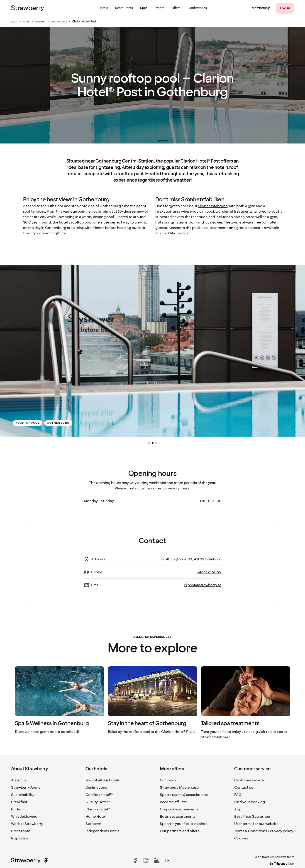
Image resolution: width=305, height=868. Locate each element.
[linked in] (157, 861)
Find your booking (250, 802)
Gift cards (168, 780)
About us (19, 780)
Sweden (40, 22)
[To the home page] (28, 8)
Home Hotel (96, 817)
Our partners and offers (180, 831)
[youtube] (168, 861)
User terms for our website (256, 824)
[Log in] (285, 8)
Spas (26, 22)
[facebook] (135, 861)
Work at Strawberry (27, 824)
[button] (149, 443)
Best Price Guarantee (252, 817)
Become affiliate (173, 802)
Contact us (244, 788)
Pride (16, 809)
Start (14, 22)
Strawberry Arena (26, 788)
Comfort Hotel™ (99, 795)
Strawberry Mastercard (179, 788)
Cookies (241, 838)
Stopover (93, 824)
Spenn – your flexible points (184, 824)
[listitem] (60, 703)
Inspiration (20, 838)
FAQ (238, 795)
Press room (21, 831)
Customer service (249, 780)
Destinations (96, 788)
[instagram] (146, 861)
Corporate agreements (179, 809)
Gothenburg (59, 22)
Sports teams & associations (184, 795)
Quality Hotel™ (98, 802)
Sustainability (23, 795)
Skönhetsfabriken (213, 206)
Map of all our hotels (103, 780)
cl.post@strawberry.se (203, 585)
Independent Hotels (102, 831)
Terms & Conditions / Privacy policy (264, 831)
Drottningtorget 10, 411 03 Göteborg (191, 559)
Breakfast (19, 802)
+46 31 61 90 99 (209, 572)
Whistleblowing (24, 817)
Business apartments (178, 817)
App (238, 809)
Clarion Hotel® (98, 809)
